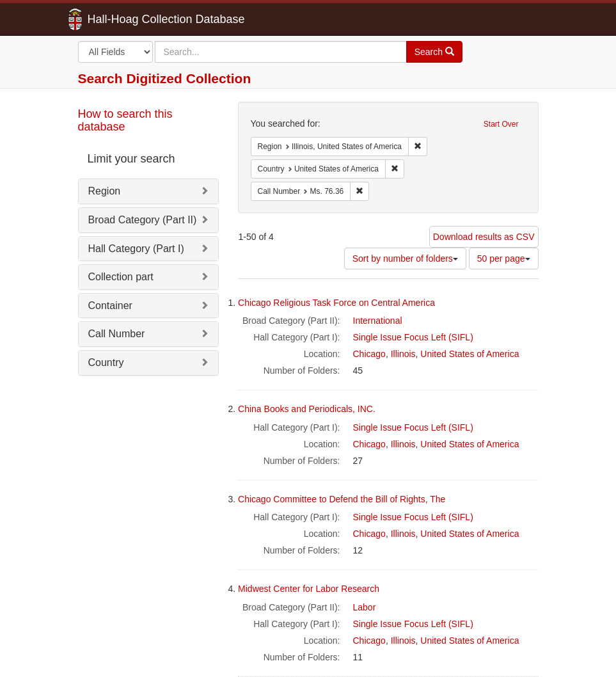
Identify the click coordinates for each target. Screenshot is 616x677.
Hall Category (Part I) (136, 249)
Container (110, 306)
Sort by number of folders (405, 259)
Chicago (369, 354)
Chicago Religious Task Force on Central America (336, 303)
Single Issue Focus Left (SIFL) (413, 337)
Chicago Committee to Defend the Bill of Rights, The (342, 499)
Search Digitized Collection (165, 78)
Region (105, 191)
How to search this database (125, 120)
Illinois (403, 354)
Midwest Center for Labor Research (309, 589)
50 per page (504, 259)
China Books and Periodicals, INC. (307, 409)
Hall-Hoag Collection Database (126, 19)
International (378, 321)
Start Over (501, 124)
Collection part (121, 277)
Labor (365, 607)
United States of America (470, 354)
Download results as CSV (484, 237)
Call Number (117, 334)
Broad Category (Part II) (143, 220)
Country (106, 362)
